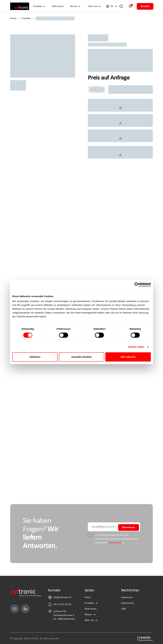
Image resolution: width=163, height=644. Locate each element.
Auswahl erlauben (81, 357)
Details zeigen (136, 347)
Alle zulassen (128, 357)
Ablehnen (35, 357)
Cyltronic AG (115, 543)
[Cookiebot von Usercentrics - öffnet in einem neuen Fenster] (137, 285)
